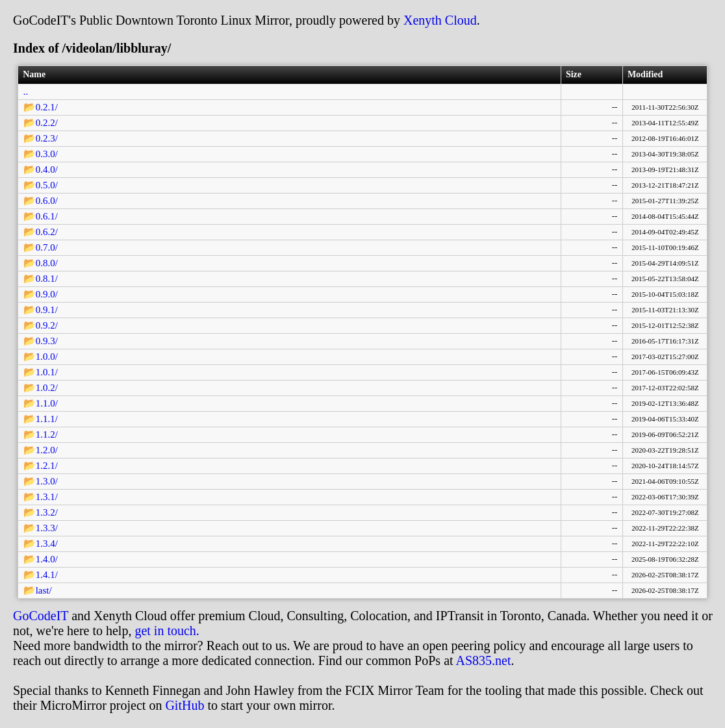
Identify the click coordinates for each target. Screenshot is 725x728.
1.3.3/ (47, 528)
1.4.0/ (47, 559)
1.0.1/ (47, 372)
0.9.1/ (47, 310)
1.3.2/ (47, 512)
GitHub (184, 705)
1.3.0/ (47, 481)
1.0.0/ (47, 357)
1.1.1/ (47, 419)
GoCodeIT (41, 616)
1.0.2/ (47, 388)
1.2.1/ (47, 466)
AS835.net (483, 660)
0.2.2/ (47, 123)
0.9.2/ (47, 325)
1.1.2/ (47, 434)
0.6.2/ (47, 232)
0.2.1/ (47, 107)
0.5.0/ (47, 185)
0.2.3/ (47, 138)
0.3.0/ (47, 154)
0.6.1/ (47, 216)
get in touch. (167, 631)
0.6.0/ (47, 201)
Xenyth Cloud (440, 20)
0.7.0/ (47, 247)
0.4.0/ (47, 169)
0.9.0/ (47, 294)
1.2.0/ (47, 450)
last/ (44, 590)
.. (26, 92)
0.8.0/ (47, 263)
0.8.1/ (47, 279)
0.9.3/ (47, 341)
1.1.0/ (47, 403)
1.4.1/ (47, 575)
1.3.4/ (47, 544)
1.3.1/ (47, 497)
